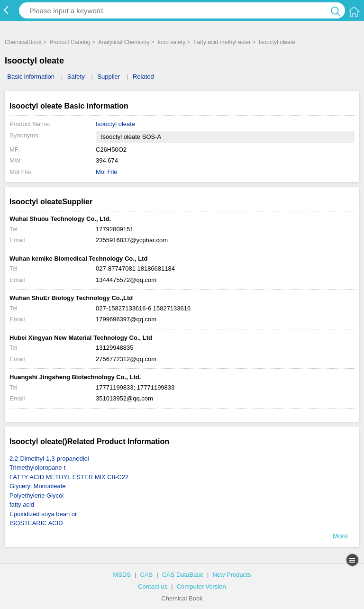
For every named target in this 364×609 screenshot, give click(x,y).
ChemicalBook (23, 42)
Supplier (109, 77)
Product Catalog (70, 42)
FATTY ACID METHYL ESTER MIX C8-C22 (69, 477)
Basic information (31, 77)
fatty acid (22, 504)
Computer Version (201, 586)
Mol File (107, 172)
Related (143, 77)
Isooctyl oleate (277, 42)
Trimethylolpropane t (37, 468)
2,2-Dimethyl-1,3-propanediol (49, 459)
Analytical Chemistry (124, 42)
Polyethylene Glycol (36, 495)
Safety (76, 77)
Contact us (153, 586)
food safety (172, 42)
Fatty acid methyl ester (222, 42)
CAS (147, 575)
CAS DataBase (183, 575)
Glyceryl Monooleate (38, 486)
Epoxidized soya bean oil (44, 514)
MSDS (122, 575)
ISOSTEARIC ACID (36, 523)
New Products (232, 575)
